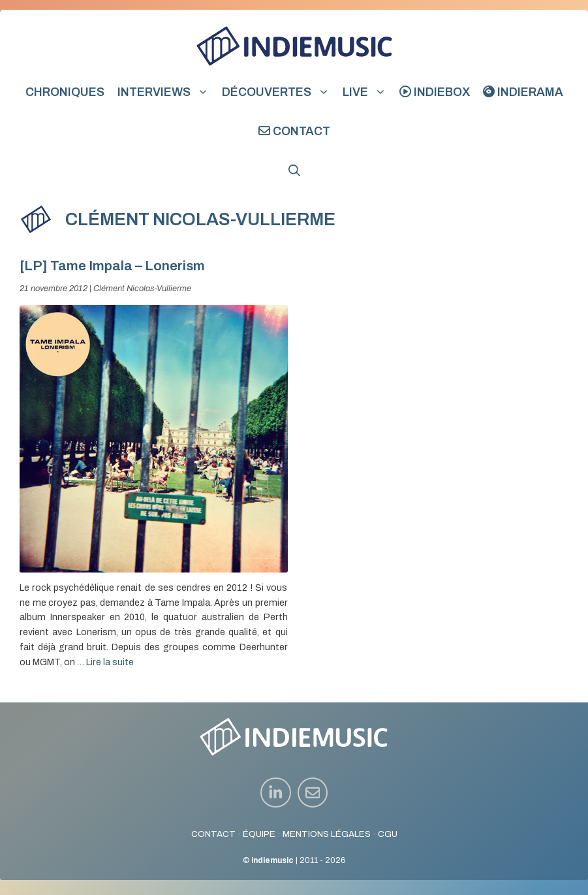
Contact (294, 131)
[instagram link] (276, 793)
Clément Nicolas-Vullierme (142, 289)
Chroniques (65, 92)
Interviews (166, 92)
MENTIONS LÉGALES (327, 834)
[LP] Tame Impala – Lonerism (112, 266)
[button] (294, 170)
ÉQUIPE (259, 834)
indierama (523, 92)
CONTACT (213, 834)
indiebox (435, 92)
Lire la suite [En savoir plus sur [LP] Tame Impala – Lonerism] (110, 662)
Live (368, 92)
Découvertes (279, 92)
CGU (388, 834)
